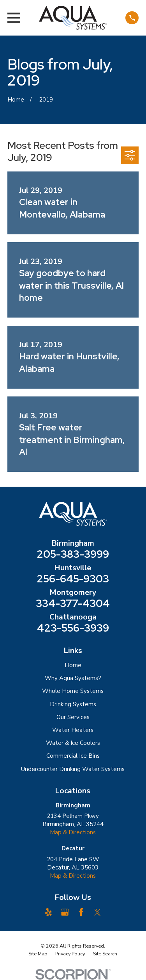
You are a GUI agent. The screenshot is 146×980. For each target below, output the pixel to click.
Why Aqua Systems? (73, 678)
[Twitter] (98, 912)
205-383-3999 (73, 554)
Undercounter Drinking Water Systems (73, 769)
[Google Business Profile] (65, 912)
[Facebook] (81, 912)
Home (73, 665)
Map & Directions (73, 832)
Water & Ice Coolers (73, 743)
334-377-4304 (73, 603)
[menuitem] (38, 954)
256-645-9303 (73, 579)
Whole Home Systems (73, 691)
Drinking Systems (73, 704)
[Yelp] (48, 912)
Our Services (73, 717)
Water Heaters (73, 730)
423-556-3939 (73, 628)
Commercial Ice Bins (73, 756)
